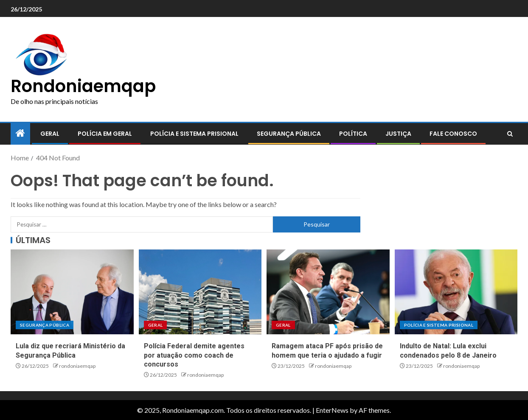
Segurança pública (289, 134)
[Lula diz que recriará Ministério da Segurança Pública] (72, 292)
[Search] (510, 134)
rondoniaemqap (77, 366)
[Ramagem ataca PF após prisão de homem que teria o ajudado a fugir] (328, 292)
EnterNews (332, 410)
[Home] (20, 133)
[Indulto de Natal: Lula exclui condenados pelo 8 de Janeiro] (456, 292)
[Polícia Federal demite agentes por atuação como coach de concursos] (200, 292)
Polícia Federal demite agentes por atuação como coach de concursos (194, 355)
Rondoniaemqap (83, 86)
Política (353, 134)
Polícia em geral (105, 134)
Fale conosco (453, 134)
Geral (50, 134)
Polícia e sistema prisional (194, 134)
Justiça (398, 134)
